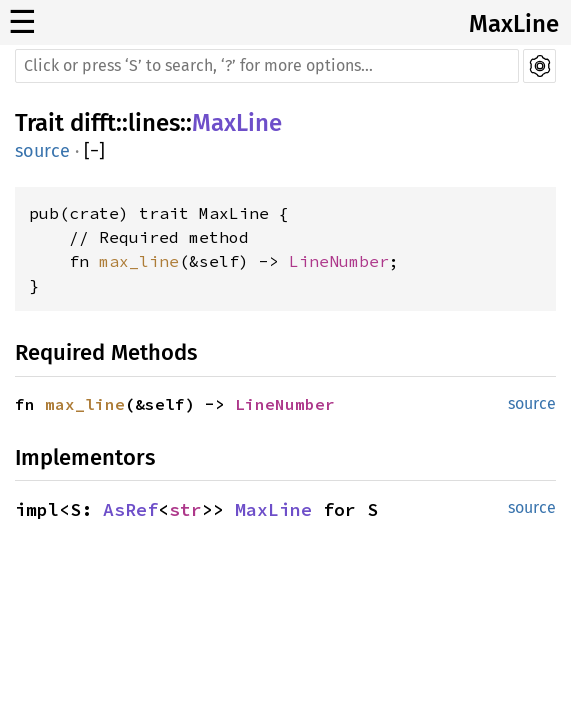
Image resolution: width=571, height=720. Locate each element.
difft (93, 123)
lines (154, 123)
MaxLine (514, 24)
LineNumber (339, 261)
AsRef (130, 509)
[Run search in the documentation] (267, 66)
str (185, 509)
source (42, 151)
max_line (139, 261)
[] (94, 151)
